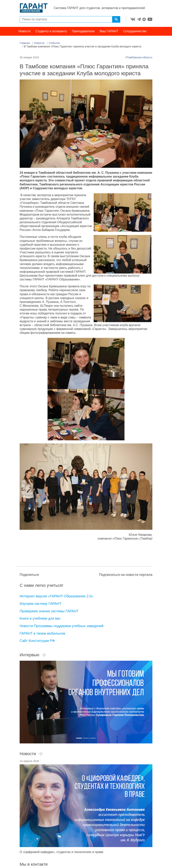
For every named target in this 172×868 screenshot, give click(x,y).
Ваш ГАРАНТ (109, 32)
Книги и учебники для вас (40, 620)
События (54, 44)
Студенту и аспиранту (51, 32)
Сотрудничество (135, 32)
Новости (24, 32)
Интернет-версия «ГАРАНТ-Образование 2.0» (56, 597)
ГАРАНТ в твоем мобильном (42, 634)
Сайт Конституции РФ (37, 642)
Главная (25, 44)
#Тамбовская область (139, 58)
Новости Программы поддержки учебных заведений (61, 627)
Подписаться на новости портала (126, 576)
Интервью (33, 656)
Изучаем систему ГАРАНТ (40, 605)
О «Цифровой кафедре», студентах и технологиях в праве (61, 853)
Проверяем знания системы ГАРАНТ (49, 612)
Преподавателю (83, 32)
